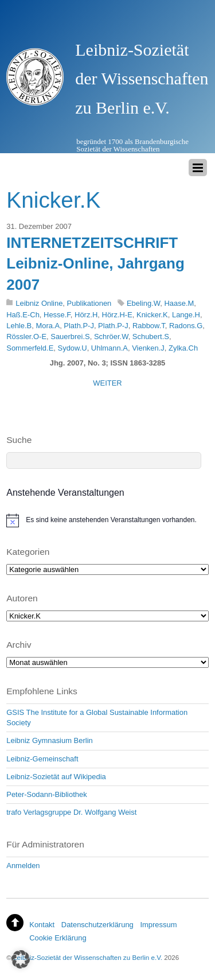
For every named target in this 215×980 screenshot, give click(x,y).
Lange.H (186, 315)
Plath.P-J (79, 326)
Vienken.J (148, 348)
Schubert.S (151, 337)
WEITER (107, 383)
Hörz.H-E (117, 315)
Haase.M (179, 303)
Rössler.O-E (26, 337)
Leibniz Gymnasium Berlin (49, 740)
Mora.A (48, 326)
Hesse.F (57, 315)
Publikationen (89, 303)
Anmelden (23, 866)
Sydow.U (73, 348)
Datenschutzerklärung (97, 925)
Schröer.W (111, 337)
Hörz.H (86, 315)
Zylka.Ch (183, 348)
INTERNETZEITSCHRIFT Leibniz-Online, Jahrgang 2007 (95, 264)
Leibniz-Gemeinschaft (42, 759)
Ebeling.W (143, 303)
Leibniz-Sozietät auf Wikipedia (56, 777)
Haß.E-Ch (23, 315)
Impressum (158, 925)
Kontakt (42, 925)
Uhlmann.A (110, 348)
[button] (21, 959)
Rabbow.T (149, 326)
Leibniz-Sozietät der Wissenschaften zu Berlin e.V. (88, 957)
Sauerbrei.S (70, 337)
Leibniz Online (39, 303)
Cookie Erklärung (58, 938)
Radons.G (186, 326)
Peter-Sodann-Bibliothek (46, 794)
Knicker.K (152, 315)
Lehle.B (19, 326)
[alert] (107, 520)
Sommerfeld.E (30, 348)
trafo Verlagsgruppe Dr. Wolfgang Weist (71, 812)
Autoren (22, 598)
